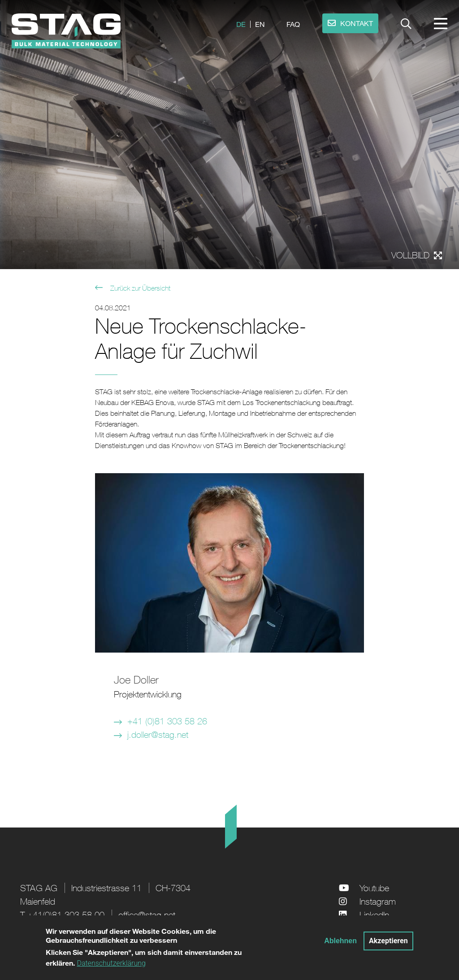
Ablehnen (340, 944)
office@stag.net (147, 915)
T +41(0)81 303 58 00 (62, 915)
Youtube (374, 888)
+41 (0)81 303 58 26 (167, 721)
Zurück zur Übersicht (139, 288)
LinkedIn (374, 915)
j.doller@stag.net (158, 734)
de (241, 24)
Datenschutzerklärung (111, 967)
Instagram (378, 901)
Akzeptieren (388, 944)
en (260, 24)
